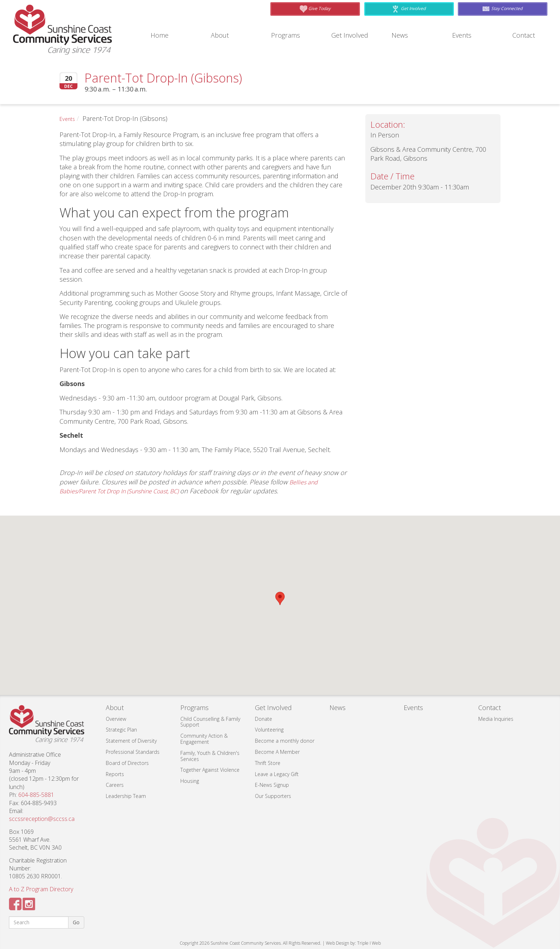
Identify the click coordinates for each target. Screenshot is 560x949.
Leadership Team (126, 796)
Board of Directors (127, 763)
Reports (115, 774)
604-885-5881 (36, 795)
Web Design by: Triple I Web (353, 943)
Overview (116, 719)
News (401, 35)
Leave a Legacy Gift (277, 774)
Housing (190, 781)
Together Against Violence (210, 770)
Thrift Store (268, 763)
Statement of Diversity (131, 741)
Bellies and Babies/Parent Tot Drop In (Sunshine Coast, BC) (190, 486)
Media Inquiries (496, 719)
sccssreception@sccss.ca (42, 819)
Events (463, 35)
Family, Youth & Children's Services (210, 756)
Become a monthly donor (285, 741)
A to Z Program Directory (41, 889)
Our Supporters (273, 796)
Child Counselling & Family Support (210, 722)
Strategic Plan (121, 730)
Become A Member (277, 752)
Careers (115, 785)
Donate (264, 719)
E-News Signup (272, 785)
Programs (288, 35)
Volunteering (269, 730)
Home (161, 35)
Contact (525, 35)
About (221, 35)
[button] (280, 598)
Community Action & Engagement (204, 739)
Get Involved (352, 35)
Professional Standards (133, 752)
